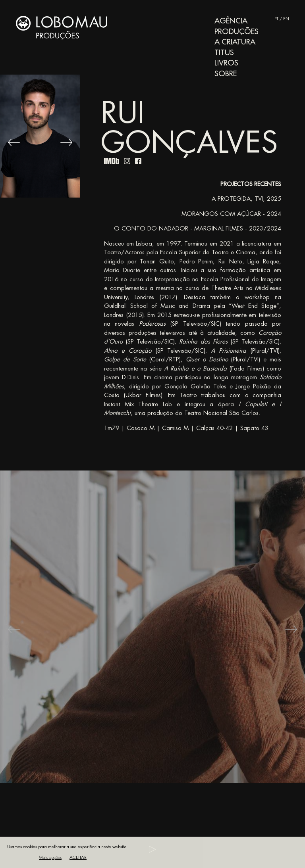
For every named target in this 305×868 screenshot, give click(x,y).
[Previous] (14, 142)
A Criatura (235, 42)
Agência (231, 21)
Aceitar (78, 857)
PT (276, 19)
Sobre (226, 74)
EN (286, 19)
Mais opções (50, 857)
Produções (236, 32)
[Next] (66, 142)
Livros (226, 63)
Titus (224, 53)
